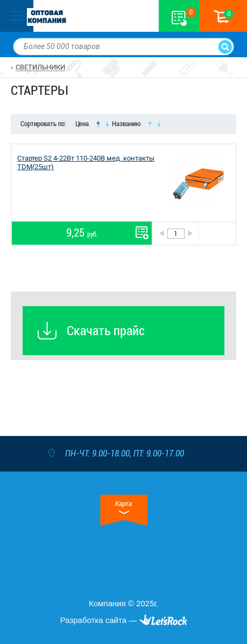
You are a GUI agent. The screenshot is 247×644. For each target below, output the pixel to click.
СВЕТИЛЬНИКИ (40, 67)
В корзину (217, 234)
